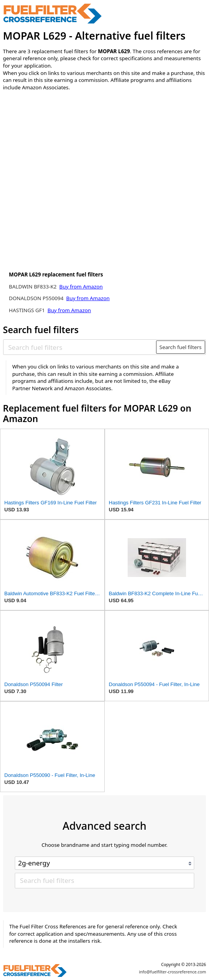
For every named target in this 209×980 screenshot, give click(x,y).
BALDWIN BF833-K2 (33, 287)
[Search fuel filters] (80, 347)
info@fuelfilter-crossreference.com (173, 972)
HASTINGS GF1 (28, 310)
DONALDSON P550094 (37, 298)
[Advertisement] (67, 161)
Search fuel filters (181, 347)
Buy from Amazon (81, 287)
